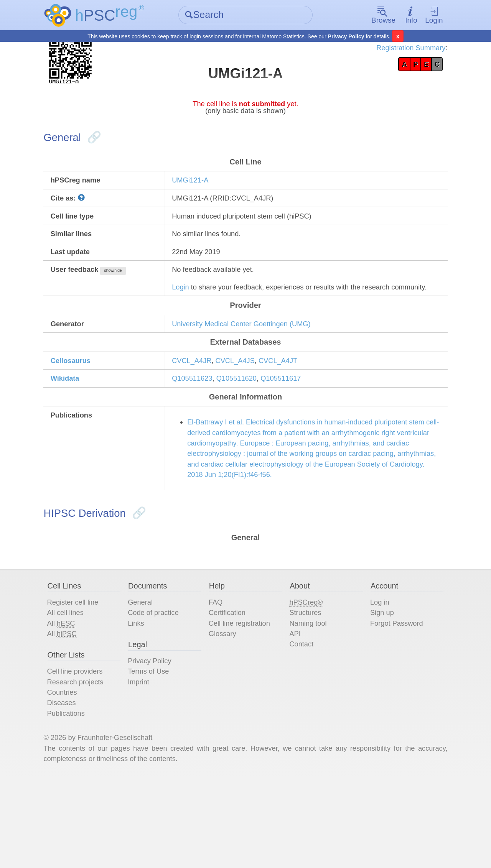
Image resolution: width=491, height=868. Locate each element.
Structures (305, 687)
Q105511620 (248, 421)
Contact (301, 721)
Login (423, 16)
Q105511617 (297, 421)
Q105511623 (199, 421)
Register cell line (87, 675)
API (294, 710)
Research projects (89, 763)
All (74, 698)
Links (144, 698)
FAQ (219, 675)
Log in (375, 675)
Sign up (377, 687)
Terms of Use (157, 751)
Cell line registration (245, 698)
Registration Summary (396, 50)
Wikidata (78, 421)
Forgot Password (393, 698)
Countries (75, 774)
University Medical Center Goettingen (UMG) (253, 362)
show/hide (131, 292)
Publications (79, 797)
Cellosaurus (84, 402)
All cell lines (78, 687)
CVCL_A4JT (293, 402)
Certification (231, 687)
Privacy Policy (346, 37)
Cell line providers (89, 751)
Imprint (146, 763)
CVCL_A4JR (199, 402)
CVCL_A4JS (246, 402)
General (148, 675)
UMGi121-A (197, 193)
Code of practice (163, 687)
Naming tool (308, 698)
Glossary (226, 710)
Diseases (74, 786)
